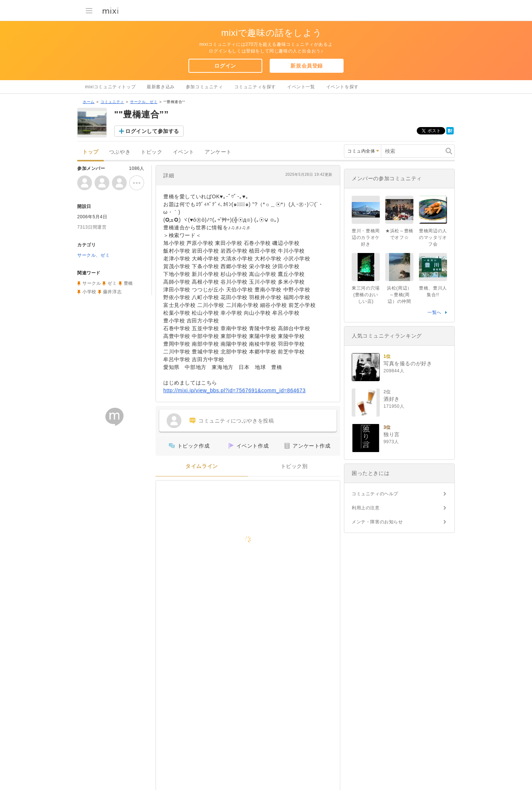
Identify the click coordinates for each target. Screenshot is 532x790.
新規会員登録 (307, 66)
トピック (151, 152)
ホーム (89, 102)
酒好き (392, 399)
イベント (184, 152)
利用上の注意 (366, 508)
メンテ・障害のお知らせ (377, 522)
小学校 (89, 292)
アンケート (218, 152)
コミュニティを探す (255, 87)
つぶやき (120, 152)
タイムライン (202, 466)
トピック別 (294, 466)
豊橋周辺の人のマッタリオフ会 (433, 237)
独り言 (392, 434)
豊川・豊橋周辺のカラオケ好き (366, 237)
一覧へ (434, 312)
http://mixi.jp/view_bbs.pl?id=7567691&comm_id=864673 (234, 390)
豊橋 (128, 283)
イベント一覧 (301, 87)
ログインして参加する (152, 131)
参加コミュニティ (204, 87)
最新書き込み (161, 87)
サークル (92, 283)
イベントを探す (342, 87)
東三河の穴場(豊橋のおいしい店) (366, 295)
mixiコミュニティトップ (110, 87)
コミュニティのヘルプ (375, 494)
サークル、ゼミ (144, 102)
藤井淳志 (112, 292)
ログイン (225, 66)
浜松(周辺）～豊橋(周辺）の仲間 (399, 295)
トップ (91, 152)
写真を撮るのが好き (408, 363)
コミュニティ (112, 102)
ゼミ (112, 283)
